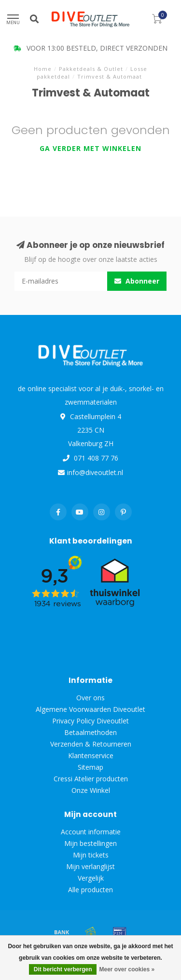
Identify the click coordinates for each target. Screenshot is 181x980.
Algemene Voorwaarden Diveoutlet (90, 709)
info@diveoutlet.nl (95, 472)
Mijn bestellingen (90, 843)
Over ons (90, 698)
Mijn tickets (91, 855)
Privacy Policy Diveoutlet (90, 721)
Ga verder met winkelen (90, 148)
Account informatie (91, 832)
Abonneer (137, 281)
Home (43, 69)
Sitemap (90, 767)
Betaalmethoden (90, 732)
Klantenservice (91, 755)
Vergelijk (91, 878)
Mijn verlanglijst (90, 866)
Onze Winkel (91, 790)
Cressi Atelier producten (91, 779)
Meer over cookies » (127, 969)
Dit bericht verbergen (63, 969)
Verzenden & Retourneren (91, 744)
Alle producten (90, 890)
